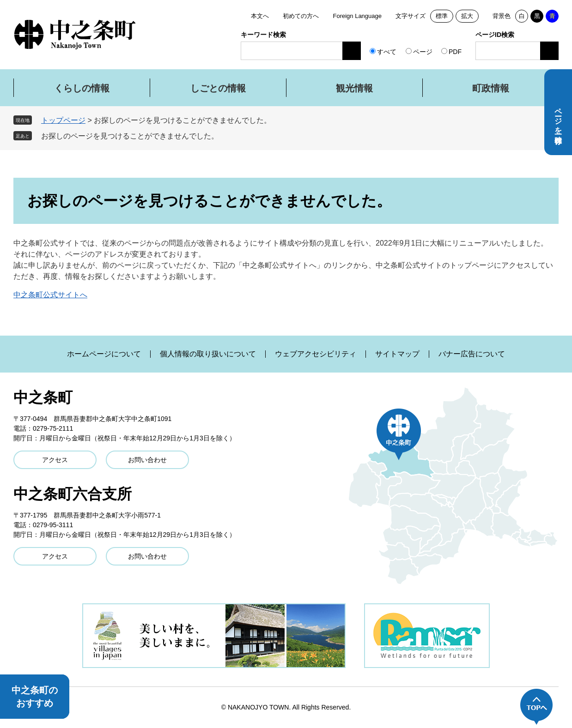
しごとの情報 (218, 88)
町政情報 (491, 88)
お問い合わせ (147, 460)
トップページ (63, 120)
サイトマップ (397, 354)
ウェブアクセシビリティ (316, 354)
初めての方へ (301, 16)
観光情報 (354, 88)
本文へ (260, 16)
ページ (423, 52)
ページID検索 (495, 35)
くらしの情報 (82, 88)
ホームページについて (104, 354)
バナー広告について (472, 354)
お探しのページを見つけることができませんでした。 (130, 136)
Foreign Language (357, 16)
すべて (387, 52)
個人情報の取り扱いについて (208, 354)
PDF (455, 52)
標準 (442, 16)
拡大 (467, 16)
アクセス (55, 460)
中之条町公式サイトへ (50, 295)
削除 (225, 136)
